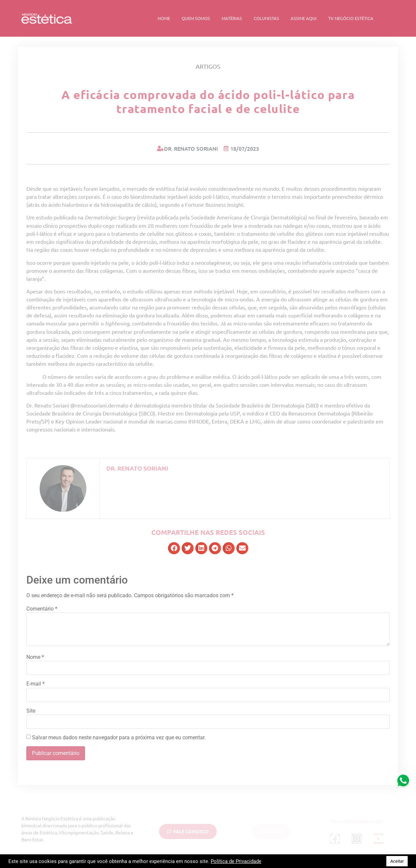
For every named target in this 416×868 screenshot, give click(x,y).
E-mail (35, 684)
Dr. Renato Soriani (137, 468)
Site (31, 711)
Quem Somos (196, 18)
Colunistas (266, 18)
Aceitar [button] (397, 861)
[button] (174, 548)
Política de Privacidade (236, 861)
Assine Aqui (304, 18)
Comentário (42, 609)
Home (164, 18)
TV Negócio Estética (351, 18)
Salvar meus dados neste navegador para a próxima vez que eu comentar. (119, 738)
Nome (35, 657)
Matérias (232, 18)
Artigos (208, 66)
